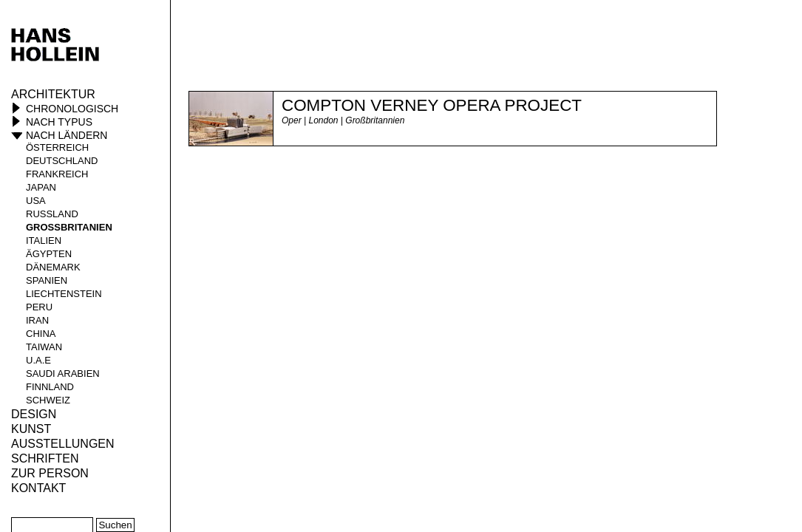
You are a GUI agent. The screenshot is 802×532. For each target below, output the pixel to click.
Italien (44, 241)
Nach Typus (59, 122)
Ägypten (49, 254)
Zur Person (50, 473)
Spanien (47, 280)
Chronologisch (72, 109)
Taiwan (44, 347)
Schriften (45, 458)
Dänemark (53, 267)
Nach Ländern (67, 135)
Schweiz (48, 400)
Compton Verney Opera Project (432, 105)
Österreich (57, 147)
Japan (41, 187)
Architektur (53, 94)
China (41, 334)
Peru (39, 307)
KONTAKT (38, 488)
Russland (52, 214)
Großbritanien (69, 227)
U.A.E (38, 360)
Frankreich (57, 174)
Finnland (50, 387)
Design (34, 414)
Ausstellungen (63, 444)
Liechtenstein (64, 294)
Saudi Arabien (63, 374)
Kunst (31, 429)
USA (36, 201)
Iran (37, 320)
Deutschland (62, 161)
